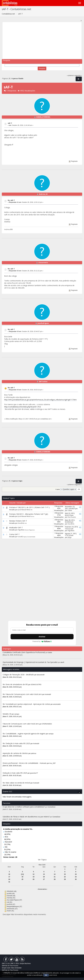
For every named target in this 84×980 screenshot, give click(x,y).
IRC (32, 510)
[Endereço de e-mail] (42, 630)
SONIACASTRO (36, 685)
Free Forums (14, 966)
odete (70, 510)
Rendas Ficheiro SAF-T (18, 521)
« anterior (70, 75)
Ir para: (58, 489)
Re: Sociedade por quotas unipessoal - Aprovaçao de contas (26, 704)
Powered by (42, 641)
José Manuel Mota (24, 510)
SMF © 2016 (15, 963)
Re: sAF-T (11, 200)
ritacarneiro (43, 263)
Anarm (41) (10, 911)
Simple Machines (25, 963)
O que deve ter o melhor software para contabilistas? (24, 807)
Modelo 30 (7, 714)
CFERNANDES (47, 724)
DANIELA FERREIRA (43, 117)
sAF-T (10, 123)
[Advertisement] (42, 40)
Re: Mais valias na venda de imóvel (16, 783)
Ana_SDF (53, 763)
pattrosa (34, 753)
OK (46, 975)
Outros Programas (30, 530)
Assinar (42, 637)
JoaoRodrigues (43, 323)
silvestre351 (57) (12, 909)
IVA (26, 523)
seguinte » (78, 75)
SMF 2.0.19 (6, 963)
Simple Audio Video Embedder (12, 968)
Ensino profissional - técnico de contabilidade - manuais (25, 763)
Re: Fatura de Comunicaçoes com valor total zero (22, 694)
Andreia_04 (43, 194)
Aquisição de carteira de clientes (16, 753)
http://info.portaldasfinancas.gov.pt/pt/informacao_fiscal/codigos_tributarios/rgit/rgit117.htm (40, 400)
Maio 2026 (42, 865)
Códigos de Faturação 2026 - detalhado (18, 675)
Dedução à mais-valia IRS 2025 (15, 773)
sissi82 (20, 537)
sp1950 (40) (11, 894)
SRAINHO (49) (12, 891)
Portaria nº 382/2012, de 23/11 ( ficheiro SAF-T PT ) (29, 507)
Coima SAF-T (14, 534)
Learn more (53, 975)
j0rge (70, 537)
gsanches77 (34, 773)
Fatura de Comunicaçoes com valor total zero (21, 724)
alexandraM (41, 675)
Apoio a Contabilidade (29, 537)
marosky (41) (11, 898)
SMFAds (5, 966)
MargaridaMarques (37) (14, 907)
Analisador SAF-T (16, 528)
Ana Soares (72, 517)
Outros (32, 516)
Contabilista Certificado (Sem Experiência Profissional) (24, 652)
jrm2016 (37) (11, 904)
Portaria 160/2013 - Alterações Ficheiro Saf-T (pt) (29, 514)
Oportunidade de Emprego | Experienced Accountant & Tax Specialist (30, 662)
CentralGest (51, 807)
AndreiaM (48, 694)
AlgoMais (21, 530)
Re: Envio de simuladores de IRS (15, 684)
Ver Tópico (42, 860)
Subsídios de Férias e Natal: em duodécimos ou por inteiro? (26, 817)
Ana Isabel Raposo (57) (14, 900)
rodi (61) (9, 902)
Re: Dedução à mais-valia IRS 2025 (16, 743)
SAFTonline (43, 382)
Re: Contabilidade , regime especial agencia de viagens (24, 734)
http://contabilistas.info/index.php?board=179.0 (23, 407)
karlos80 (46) (11, 896)
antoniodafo (57, 704)
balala (50, 653)
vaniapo (17, 714)
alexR (62, 662)
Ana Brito (21, 523)
